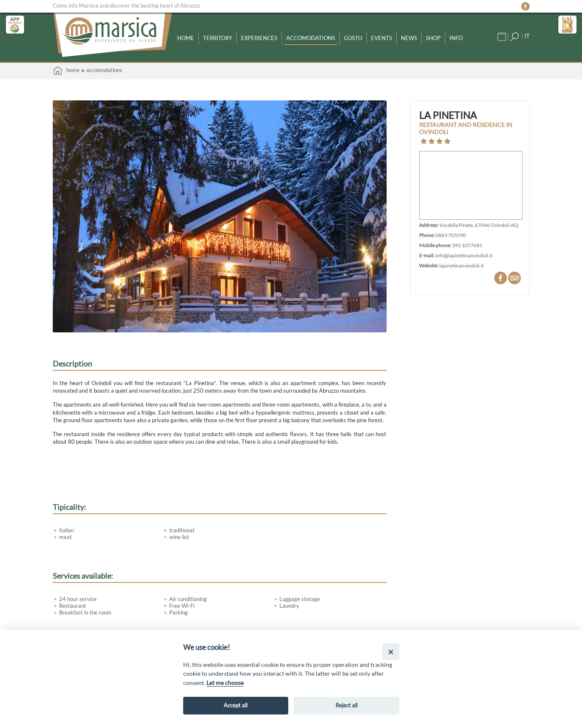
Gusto (353, 38)
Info (456, 38)
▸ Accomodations (102, 70)
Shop (433, 38)
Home (186, 38)
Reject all (346, 705)
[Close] (391, 651)
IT (527, 36)
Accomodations (311, 38)
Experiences (259, 38)
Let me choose (225, 683)
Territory (218, 38)
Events (382, 38)
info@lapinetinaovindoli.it (464, 255)
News (409, 38)
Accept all (236, 705)
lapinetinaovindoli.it (462, 265)
